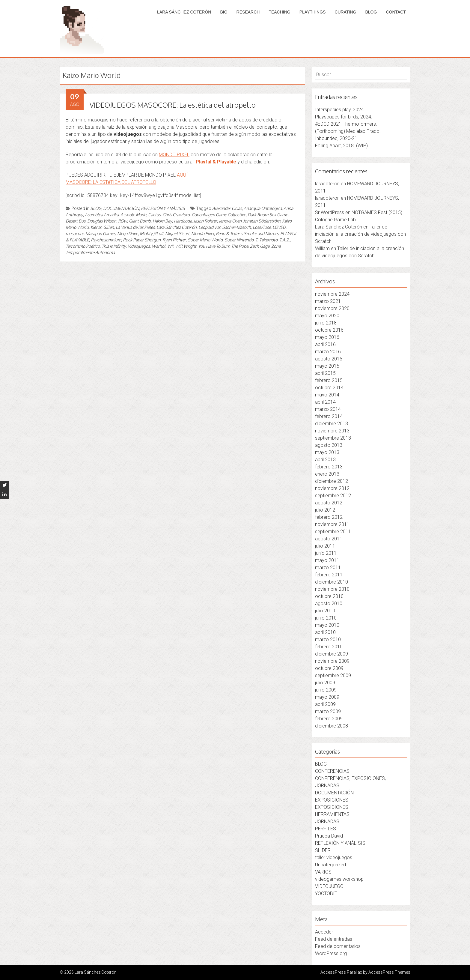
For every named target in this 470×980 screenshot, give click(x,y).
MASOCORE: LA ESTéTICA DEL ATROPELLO (111, 182)
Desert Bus (76, 221)
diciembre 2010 (332, 582)
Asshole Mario (133, 215)
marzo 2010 (328, 639)
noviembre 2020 (332, 308)
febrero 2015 (329, 380)
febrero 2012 (329, 517)
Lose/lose (262, 227)
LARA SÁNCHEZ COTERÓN (184, 12)
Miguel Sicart (177, 233)
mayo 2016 (327, 337)
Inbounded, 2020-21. (337, 138)
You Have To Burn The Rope (223, 246)
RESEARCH (248, 12)
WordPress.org (331, 953)
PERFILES (326, 829)
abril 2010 (325, 632)
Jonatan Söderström (262, 221)
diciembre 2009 (332, 654)
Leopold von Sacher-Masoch (225, 227)
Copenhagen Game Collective (219, 215)
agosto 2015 (329, 359)
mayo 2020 (327, 316)
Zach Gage (260, 246)
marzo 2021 (328, 301)
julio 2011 (325, 546)
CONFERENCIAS (332, 771)
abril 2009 (325, 704)
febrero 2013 (329, 467)
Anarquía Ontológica (263, 208)
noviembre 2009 (332, 661)
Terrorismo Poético (83, 246)
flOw (123, 221)
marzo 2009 (328, 711)
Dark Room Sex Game (268, 215)
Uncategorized (330, 865)
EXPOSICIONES (332, 800)
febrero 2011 (329, 575)
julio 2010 (325, 611)
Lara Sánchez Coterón (177, 227)
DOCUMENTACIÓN (121, 208)
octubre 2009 (329, 668)
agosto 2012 (329, 503)
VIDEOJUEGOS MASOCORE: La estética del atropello (173, 105)
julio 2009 (325, 683)
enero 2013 (327, 474)
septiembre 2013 (333, 438)
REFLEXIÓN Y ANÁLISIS (163, 208)
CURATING (345, 12)
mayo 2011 (327, 560)
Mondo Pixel (203, 233)
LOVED (279, 227)
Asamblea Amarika (102, 215)
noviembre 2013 (332, 431)
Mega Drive (128, 233)
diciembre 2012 (332, 481)
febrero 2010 (329, 647)
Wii (170, 246)
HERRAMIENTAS (332, 814)
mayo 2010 (327, 625)
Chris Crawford (176, 215)
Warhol (159, 246)
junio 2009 (326, 690)
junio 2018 (326, 323)
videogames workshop (339, 879)
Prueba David (329, 836)
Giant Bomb (140, 221)
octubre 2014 (329, 388)
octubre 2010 (329, 596)
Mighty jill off (152, 233)
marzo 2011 (328, 568)
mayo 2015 (327, 366)
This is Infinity (114, 246)
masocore (75, 233)
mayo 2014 (327, 395)
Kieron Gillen (102, 227)
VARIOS (323, 872)
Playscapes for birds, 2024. (344, 117)
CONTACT (396, 12)
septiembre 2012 (333, 496)
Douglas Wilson (102, 221)
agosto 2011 (329, 539)
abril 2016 (325, 344)
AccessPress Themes (389, 972)
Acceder (324, 932)
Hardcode (183, 221)
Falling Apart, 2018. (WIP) (341, 146)
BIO (224, 12)
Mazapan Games (100, 233)
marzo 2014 (328, 409)
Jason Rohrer (205, 221)
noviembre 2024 (332, 294)
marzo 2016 (328, 352)
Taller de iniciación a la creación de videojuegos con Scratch (360, 234)
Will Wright (186, 246)
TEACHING (279, 12)
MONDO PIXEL (174, 155)
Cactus (154, 215)
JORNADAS (327, 822)
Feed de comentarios (338, 946)
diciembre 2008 (332, 726)
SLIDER (323, 850)
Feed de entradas (334, 939)
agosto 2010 (329, 604)
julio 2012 (325, 510)
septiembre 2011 (333, 532)
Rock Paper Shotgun (142, 240)
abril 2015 (325, 373)
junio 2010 (326, 618)
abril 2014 (325, 402)
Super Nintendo (239, 240)
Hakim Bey (162, 221)
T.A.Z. (285, 240)
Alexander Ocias (227, 208)
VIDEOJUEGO (329, 886)
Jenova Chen (230, 221)
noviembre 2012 (332, 488)
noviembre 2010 (332, 589)
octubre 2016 (329, 330)
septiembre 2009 (333, 675)
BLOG (371, 12)
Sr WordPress (330, 212)
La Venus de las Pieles (135, 227)
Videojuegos (139, 246)
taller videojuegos (334, 858)
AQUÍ (182, 175)
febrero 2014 (329, 416)
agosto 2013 (329, 445)
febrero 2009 (329, 719)
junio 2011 (326, 553)
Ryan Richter (174, 240)
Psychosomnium (106, 240)
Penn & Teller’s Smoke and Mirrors (247, 233)
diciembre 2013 (332, 424)
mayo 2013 (327, 452)
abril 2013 (325, 460)
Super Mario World (205, 240)
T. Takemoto (266, 240)
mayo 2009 (327, 697)
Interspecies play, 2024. (340, 110)
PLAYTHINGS (313, 12)
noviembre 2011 (332, 524)
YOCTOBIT (326, 893)
